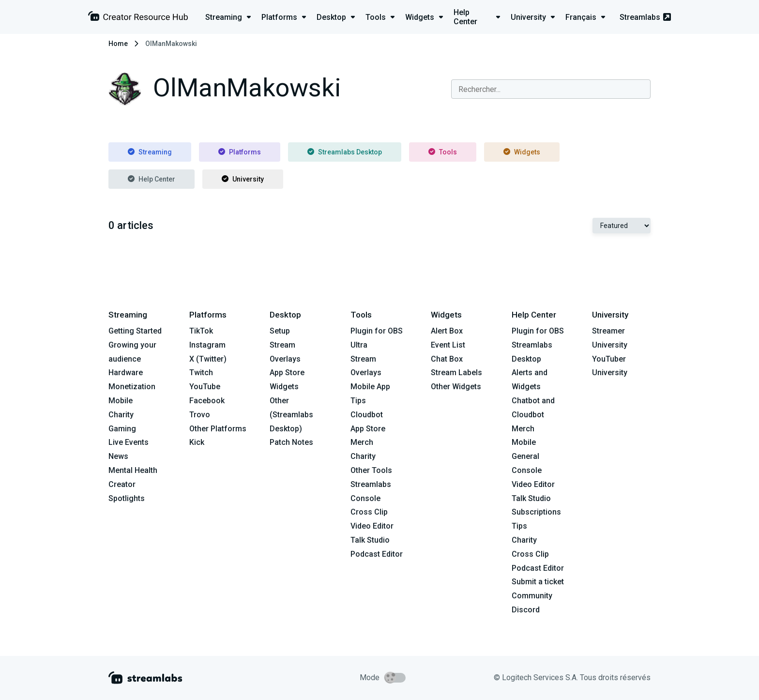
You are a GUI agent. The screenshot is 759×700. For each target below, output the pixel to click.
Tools (443, 152)
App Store (287, 373)
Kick (197, 442)
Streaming (150, 152)
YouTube (205, 387)
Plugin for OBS (377, 331)
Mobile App (370, 387)
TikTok (201, 331)
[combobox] (551, 89)
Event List (448, 345)
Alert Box (447, 331)
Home (118, 44)
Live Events (129, 442)
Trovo (200, 415)
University (243, 179)
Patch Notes (291, 442)
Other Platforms (218, 429)
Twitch (201, 373)
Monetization (132, 387)
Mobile (121, 401)
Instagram (207, 345)
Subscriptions (536, 512)
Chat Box (447, 359)
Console (527, 470)
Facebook (207, 401)
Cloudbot (367, 415)
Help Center (152, 179)
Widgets (522, 152)
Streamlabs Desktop (345, 152)
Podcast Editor (377, 554)
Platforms (240, 152)
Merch (362, 442)
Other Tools (371, 470)
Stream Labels (456, 373)
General (525, 456)
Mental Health (133, 470)
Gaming (122, 429)
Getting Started (135, 331)
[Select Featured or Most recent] (622, 226)
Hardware (126, 373)
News (118, 456)
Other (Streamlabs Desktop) (291, 415)
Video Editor (372, 526)
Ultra (359, 345)
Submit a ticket (538, 582)
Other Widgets (456, 387)
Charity (121, 415)
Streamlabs (645, 17)
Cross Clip (369, 512)
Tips (358, 401)
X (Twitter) (208, 359)
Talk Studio (370, 540)
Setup (280, 331)
